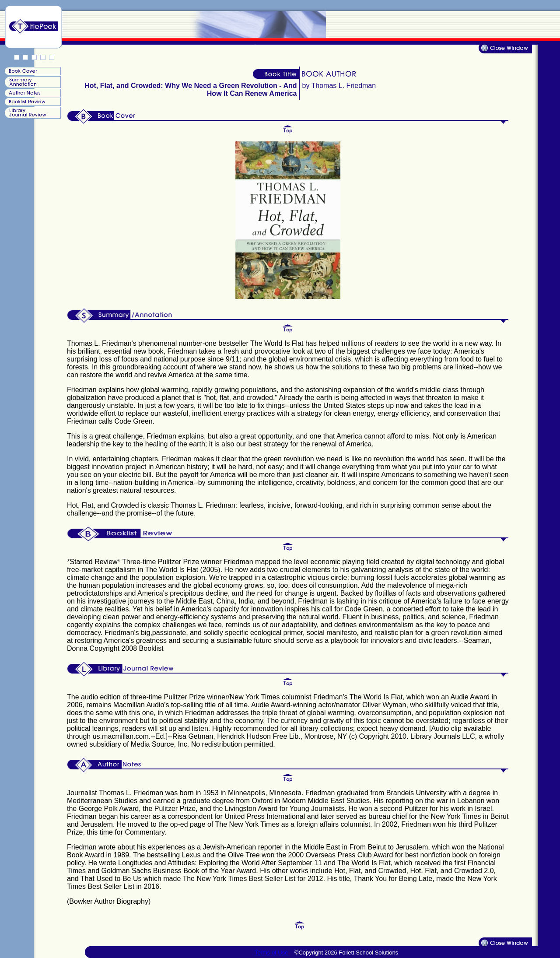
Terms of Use (272, 953)
